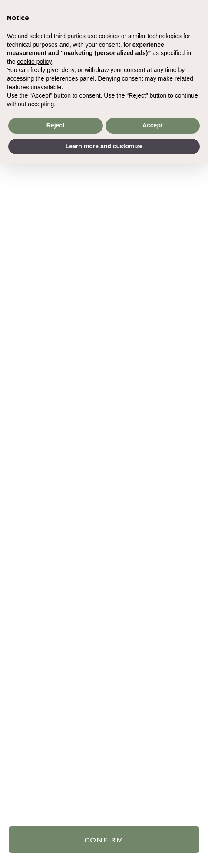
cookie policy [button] (34, 62)
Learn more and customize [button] (104, 146)
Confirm (104, 838)
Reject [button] (56, 125)
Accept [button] (153, 125)
